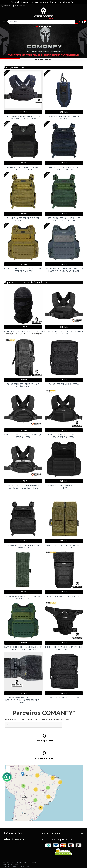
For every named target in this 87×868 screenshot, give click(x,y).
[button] (60, 782)
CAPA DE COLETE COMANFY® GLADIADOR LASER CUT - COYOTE (23, 270)
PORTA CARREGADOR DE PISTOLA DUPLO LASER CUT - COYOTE (64, 547)
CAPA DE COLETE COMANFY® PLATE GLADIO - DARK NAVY (64, 168)
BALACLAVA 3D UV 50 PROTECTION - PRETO (23, 332)
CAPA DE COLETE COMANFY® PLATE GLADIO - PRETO (23, 547)
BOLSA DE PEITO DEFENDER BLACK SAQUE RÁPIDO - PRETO (64, 333)
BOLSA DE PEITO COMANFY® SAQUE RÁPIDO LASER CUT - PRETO (23, 118)
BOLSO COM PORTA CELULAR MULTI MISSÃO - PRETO (23, 385)
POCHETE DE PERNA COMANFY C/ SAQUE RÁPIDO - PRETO (64, 648)
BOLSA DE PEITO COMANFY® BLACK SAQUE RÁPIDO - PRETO (64, 436)
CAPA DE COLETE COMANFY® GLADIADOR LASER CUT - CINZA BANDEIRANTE (64, 270)
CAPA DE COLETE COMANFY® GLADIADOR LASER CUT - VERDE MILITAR (23, 648)
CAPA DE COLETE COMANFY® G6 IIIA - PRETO (64, 487)
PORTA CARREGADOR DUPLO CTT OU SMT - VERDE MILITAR (23, 597)
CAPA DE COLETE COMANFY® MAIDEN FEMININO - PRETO (23, 168)
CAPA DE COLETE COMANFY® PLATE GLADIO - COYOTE (23, 219)
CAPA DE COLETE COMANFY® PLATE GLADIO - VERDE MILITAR (64, 219)
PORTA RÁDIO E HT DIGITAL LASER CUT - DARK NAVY (64, 118)
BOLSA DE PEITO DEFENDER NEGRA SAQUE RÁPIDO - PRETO (23, 436)
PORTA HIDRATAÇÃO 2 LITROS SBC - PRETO (64, 596)
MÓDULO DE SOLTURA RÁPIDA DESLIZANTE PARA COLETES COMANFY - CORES (23, 700)
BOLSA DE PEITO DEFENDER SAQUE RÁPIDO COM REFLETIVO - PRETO (23, 487)
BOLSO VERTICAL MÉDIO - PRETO (64, 384)
